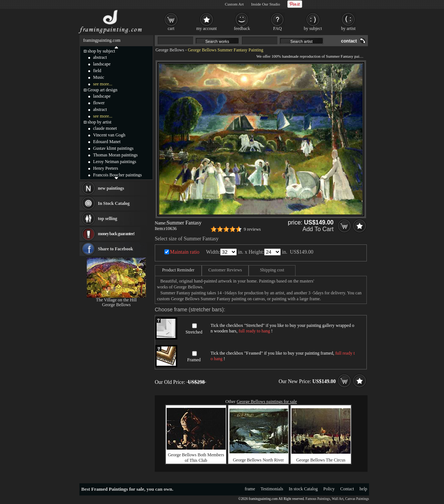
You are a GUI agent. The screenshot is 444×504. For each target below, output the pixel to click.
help (363, 489)
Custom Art (234, 4)
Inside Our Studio (266, 4)
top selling (107, 219)
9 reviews (252, 229)
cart (171, 28)
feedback (242, 28)
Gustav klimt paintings (113, 148)
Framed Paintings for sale (118, 489)
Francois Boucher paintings (117, 175)
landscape (102, 64)
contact (349, 41)
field (97, 71)
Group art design (103, 90)
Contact (347, 489)
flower (99, 103)
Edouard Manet (107, 142)
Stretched (194, 332)
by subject (313, 28)
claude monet (105, 128)
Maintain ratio (185, 252)
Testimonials (272, 489)
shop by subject (101, 51)
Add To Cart (318, 229)
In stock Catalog (303, 489)
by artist (349, 28)
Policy (329, 489)
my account (206, 28)
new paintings (111, 188)
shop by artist (100, 122)
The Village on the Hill (116, 300)
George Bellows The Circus (321, 460)
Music (99, 77)
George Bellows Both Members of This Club (196, 458)
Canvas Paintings (357, 499)
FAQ (277, 28)
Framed (194, 360)
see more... (103, 84)
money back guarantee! (116, 234)
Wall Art (338, 499)
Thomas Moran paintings (115, 155)
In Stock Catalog (114, 203)
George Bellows (170, 50)
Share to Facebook (115, 249)
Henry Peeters (106, 168)
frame (250, 489)
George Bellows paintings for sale (267, 402)
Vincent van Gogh (109, 135)
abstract (100, 57)
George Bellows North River (258, 460)
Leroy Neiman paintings (115, 162)
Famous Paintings (318, 499)
